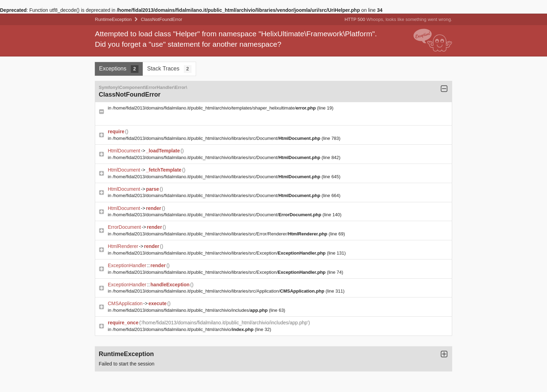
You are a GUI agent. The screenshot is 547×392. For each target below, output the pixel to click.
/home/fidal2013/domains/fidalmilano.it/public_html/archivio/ (184, 329)
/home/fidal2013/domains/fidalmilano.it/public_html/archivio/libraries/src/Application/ (219, 291)
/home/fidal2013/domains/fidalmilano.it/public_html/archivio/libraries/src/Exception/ (220, 253)
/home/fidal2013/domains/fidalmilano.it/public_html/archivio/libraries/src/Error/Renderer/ (221, 234)
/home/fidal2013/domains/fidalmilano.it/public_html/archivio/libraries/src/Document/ (217, 138)
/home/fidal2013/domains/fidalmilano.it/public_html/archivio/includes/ (191, 310)
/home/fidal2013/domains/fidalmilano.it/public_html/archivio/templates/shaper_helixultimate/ (215, 108)
